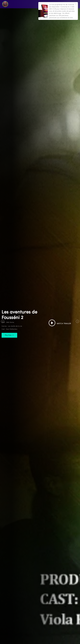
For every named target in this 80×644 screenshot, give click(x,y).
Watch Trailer (60, 324)
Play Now (9, 335)
